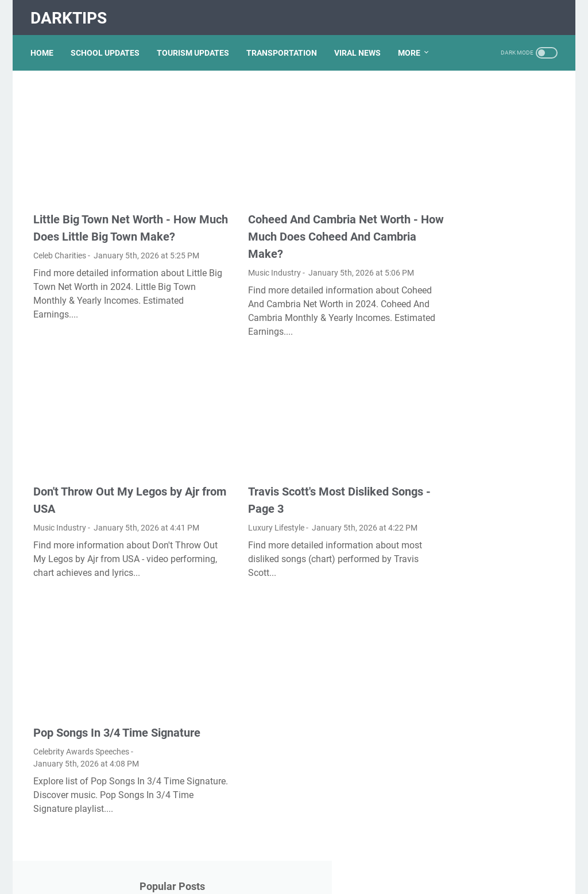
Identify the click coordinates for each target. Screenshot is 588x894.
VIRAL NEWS (360, 45)
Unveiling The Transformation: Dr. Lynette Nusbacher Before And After (489, 243)
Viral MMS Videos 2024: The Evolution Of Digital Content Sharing (491, 478)
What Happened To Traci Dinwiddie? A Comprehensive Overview (492, 337)
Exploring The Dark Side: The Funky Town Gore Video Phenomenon (492, 384)
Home (45, 45)
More (412, 45)
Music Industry (242, 250)
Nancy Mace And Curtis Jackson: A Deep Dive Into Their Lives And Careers (486, 786)
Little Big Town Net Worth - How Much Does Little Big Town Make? (115, 214)
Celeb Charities (60, 250)
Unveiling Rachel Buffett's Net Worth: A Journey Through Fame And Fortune (493, 196)
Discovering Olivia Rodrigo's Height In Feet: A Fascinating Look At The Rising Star (491, 431)
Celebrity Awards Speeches (81, 748)
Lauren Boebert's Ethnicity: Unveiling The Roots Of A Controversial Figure (486, 290)
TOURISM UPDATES (196, 45)
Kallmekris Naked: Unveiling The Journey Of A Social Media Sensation (489, 658)
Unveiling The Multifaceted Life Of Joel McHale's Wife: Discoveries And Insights (488, 705)
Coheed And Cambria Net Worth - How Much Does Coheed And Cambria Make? (297, 214)
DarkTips (71, 13)
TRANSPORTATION (285, 45)
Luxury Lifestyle (243, 499)
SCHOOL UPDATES (108, 45)
